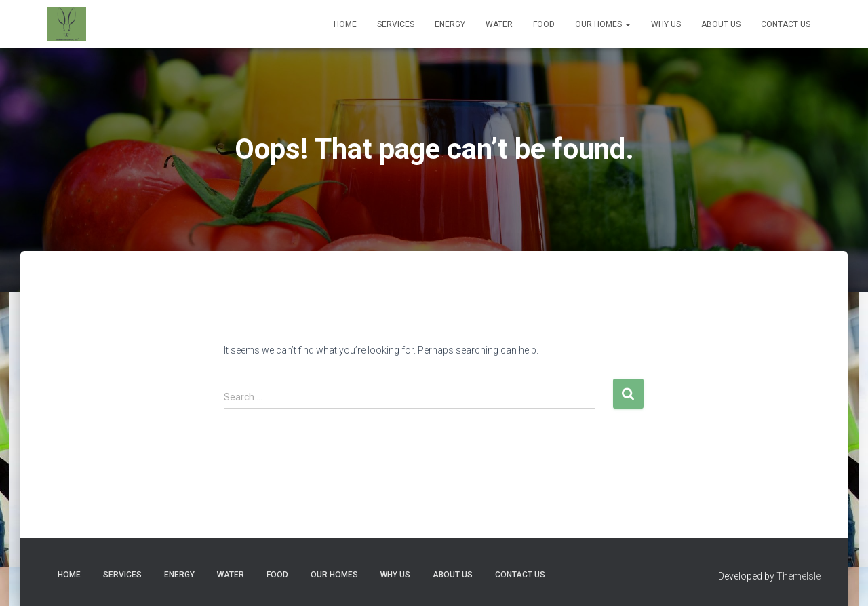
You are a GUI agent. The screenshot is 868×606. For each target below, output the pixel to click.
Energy (450, 24)
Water (499, 24)
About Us (721, 24)
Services (396, 24)
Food (544, 24)
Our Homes (603, 24)
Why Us (666, 24)
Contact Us (786, 24)
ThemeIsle (798, 576)
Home (345, 24)
